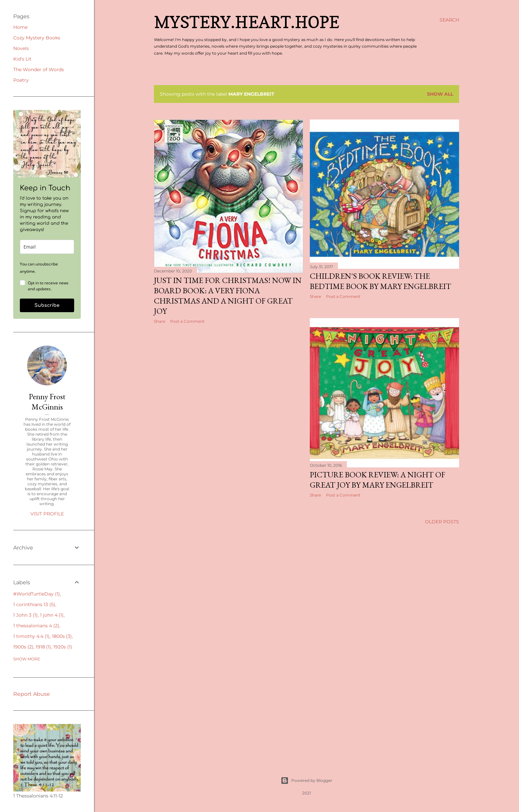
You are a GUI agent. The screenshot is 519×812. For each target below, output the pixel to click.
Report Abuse (32, 694)
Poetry (21, 80)
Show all (440, 94)
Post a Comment (187, 321)
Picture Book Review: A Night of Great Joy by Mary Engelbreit (377, 480)
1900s (23, 647)
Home (20, 27)
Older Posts (442, 522)
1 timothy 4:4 (31, 636)
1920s (63, 647)
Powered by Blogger (307, 781)
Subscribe (47, 305)
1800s (62, 636)
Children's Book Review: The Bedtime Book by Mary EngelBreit (380, 281)
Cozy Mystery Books (37, 38)
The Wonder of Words (39, 70)
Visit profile (47, 514)
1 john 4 (52, 615)
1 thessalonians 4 (36, 626)
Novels (21, 48)
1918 (44, 647)
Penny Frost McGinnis (47, 402)
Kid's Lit (22, 59)
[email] (47, 247)
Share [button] (160, 321)
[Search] (449, 20)
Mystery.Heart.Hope (247, 22)
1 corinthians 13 (34, 604)
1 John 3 (25, 615)
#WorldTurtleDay (37, 594)
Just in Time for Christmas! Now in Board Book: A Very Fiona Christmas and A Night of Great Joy (228, 296)
